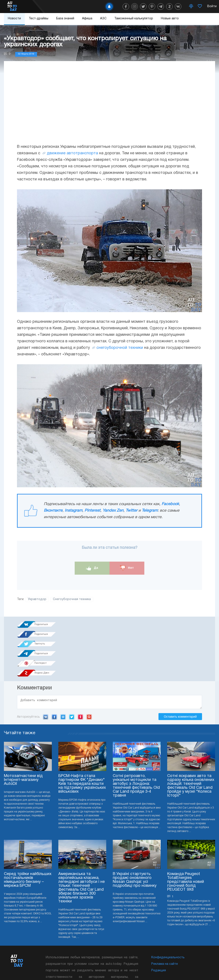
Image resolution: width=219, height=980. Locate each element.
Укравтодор (37, 599)
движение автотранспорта (72, 153)
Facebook (170, 504)
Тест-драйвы (39, 19)
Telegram (150, 511)
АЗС (103, 19)
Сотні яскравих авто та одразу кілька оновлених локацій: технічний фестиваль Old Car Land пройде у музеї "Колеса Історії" (191, 748)
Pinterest (92, 511)
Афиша (87, 19)
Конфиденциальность (168, 920)
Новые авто (170, 19)
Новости (14, 19)
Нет (127, 568)
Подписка (126, 967)
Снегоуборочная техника (72, 599)
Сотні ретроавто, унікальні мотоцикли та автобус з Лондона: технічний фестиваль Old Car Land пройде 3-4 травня (136, 748)
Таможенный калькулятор (134, 19)
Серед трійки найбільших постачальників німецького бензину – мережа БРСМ (28, 843)
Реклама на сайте (165, 927)
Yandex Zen (113, 511)
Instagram (73, 511)
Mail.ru (63, 679)
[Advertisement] (109, 107)
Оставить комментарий (180, 679)
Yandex (80, 679)
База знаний (65, 19)
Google (89, 679)
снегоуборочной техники (120, 348)
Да (92, 568)
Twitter (131, 511)
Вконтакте (53, 511)
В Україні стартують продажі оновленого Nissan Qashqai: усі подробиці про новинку (135, 843)
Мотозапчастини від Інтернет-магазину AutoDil (23, 743)
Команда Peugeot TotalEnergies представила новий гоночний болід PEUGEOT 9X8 (186, 844)
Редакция (159, 933)
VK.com (46, 679)
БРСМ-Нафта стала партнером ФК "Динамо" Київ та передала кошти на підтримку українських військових (82, 746)
